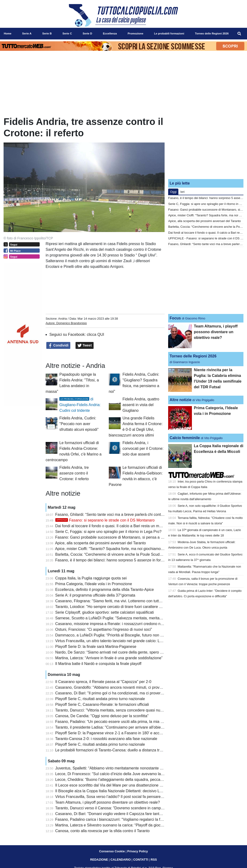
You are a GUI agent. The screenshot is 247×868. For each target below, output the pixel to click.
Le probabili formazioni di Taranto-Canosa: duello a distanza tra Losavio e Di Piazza (126, 750)
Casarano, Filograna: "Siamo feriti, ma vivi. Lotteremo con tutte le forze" (116, 601)
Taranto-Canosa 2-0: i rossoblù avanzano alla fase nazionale (106, 739)
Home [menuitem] (8, 33)
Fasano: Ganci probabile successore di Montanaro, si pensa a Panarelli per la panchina (129, 537)
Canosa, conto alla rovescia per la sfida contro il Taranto (102, 831)
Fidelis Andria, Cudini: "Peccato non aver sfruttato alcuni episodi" (79, 424)
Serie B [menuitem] (47, 33)
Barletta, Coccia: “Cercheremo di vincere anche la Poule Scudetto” (111, 554)
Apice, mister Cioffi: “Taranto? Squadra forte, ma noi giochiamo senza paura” (120, 549)
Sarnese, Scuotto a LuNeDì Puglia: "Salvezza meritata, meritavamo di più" (118, 618)
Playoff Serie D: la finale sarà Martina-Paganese (96, 647)
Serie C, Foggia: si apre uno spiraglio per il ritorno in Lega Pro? (108, 532)
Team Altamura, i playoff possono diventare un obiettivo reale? (107, 802)
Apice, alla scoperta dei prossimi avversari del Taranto (100, 543)
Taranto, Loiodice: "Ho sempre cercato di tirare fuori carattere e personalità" (119, 607)
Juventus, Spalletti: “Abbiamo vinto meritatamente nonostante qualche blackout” (123, 768)
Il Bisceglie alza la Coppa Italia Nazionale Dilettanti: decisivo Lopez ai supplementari (126, 791)
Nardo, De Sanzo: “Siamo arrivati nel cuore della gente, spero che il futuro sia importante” (131, 652)
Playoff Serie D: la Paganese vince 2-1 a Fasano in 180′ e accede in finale (118, 733)
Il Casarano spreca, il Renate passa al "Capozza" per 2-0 (103, 682)
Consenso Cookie (112, 851)
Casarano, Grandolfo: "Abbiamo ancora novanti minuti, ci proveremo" (114, 687)
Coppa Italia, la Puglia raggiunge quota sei (91, 578)
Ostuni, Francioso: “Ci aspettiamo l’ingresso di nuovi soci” (104, 629)
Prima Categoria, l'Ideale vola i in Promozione (94, 584)
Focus (175, 318)
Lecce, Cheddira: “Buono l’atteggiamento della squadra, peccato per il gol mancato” (126, 780)
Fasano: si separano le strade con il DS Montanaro (105, 520)
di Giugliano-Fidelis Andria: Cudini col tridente (80, 405)
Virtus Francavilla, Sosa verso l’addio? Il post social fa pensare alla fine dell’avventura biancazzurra (139, 797)
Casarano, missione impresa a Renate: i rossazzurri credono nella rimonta (118, 624)
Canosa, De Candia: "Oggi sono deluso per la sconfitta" (102, 716)
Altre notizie (180, 400)
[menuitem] (239, 34)
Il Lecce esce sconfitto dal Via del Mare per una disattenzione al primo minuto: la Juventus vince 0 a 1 (141, 785)
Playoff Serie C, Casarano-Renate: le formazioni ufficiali (102, 704)
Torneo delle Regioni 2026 (193, 356)
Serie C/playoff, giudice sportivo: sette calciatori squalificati (105, 612)
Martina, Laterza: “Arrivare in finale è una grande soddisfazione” (109, 658)
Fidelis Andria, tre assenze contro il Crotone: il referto (74, 473)
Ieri (182, 192)
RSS (154, 860)
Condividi (58, 346)
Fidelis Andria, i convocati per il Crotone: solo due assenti (143, 448)
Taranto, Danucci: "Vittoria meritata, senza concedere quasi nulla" (110, 710)
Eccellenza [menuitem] (110, 33)
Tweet (85, 346)
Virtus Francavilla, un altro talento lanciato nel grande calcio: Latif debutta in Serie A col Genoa (135, 641)
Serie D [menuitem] (87, 33)
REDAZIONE (99, 860)
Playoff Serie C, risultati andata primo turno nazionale (100, 699)
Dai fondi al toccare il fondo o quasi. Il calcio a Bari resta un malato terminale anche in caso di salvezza (142, 526)
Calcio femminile (185, 438)
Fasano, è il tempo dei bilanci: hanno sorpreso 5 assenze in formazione (115, 560)
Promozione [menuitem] (135, 33)
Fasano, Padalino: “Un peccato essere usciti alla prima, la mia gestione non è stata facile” (131, 722)
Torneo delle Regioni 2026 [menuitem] (212, 33)
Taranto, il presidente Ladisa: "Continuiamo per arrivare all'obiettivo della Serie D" (123, 727)
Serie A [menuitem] (27, 33)
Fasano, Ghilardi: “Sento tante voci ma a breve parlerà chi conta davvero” (117, 515)
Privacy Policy (138, 851)
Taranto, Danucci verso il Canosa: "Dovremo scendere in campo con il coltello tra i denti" (129, 808)
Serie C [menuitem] (67, 33)
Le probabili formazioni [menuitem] (169, 33)
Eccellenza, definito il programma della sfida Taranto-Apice (105, 590)
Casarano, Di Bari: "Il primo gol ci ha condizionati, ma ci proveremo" (112, 693)
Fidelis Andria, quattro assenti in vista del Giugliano (141, 405)
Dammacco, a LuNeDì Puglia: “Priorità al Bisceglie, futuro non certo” (113, 635)
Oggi (173, 192)
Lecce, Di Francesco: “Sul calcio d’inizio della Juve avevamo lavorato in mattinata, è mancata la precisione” (145, 774)
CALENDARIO (121, 860)
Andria (63, 319)
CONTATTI (141, 860)
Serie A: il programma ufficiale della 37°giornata (95, 595)
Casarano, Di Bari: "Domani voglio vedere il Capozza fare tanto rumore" (116, 814)
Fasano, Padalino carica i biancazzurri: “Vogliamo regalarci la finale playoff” (119, 819)
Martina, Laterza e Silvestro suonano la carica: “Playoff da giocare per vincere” (121, 825)
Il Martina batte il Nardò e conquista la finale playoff (98, 664)
